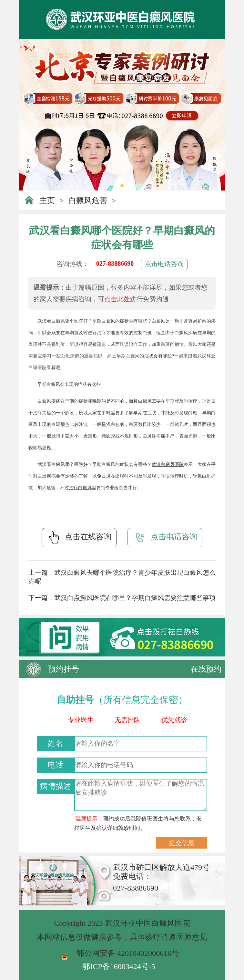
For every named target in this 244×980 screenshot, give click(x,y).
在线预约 (206, 669)
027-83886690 (115, 263)
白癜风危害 (88, 201)
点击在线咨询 (79, 537)
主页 (47, 201)
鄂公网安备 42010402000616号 (128, 953)
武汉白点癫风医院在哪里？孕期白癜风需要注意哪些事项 (135, 598)
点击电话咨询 (164, 264)
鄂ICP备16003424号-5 (119, 966)
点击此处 (117, 299)
